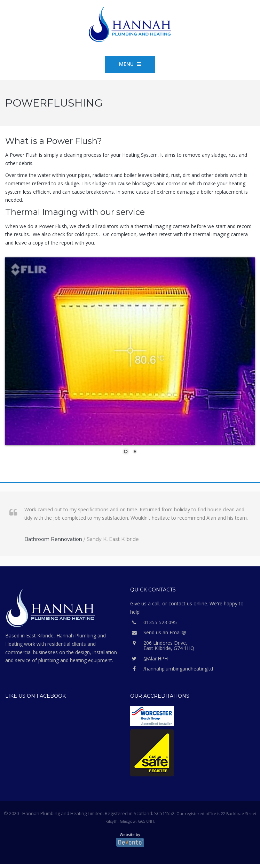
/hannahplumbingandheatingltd (172, 669)
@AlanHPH (149, 658)
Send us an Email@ (158, 632)
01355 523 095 (153, 622)
